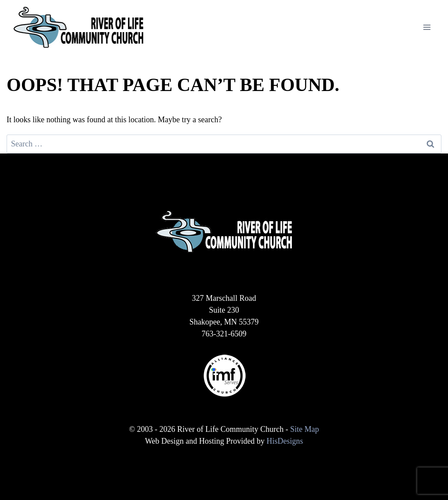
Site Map (305, 429)
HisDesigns (285, 441)
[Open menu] (427, 27)
